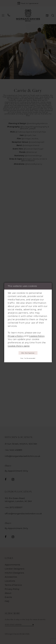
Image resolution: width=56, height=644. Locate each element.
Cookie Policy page (19, 346)
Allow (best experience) (28, 353)
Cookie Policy (37, 336)
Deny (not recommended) (28, 358)
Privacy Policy (16, 336)
